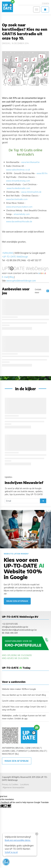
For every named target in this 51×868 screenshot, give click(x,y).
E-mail (5, 277)
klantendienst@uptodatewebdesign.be (19, 630)
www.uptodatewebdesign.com (21, 281)
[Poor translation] (7, 806)
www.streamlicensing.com (18, 181)
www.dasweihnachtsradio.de (19, 221)
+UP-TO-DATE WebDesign (15, 257)
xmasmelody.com (22, 214)
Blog (12, 277)
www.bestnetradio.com (17, 199)
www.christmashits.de (31, 192)
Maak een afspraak (17, 601)
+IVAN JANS (8, 253)
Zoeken (45, 3)
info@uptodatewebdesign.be (15, 627)
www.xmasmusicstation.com (19, 207)
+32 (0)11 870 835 (10, 624)
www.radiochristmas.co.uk (18, 170)
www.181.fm (42, 173)
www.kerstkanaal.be (30, 162)
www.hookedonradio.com (18, 188)
